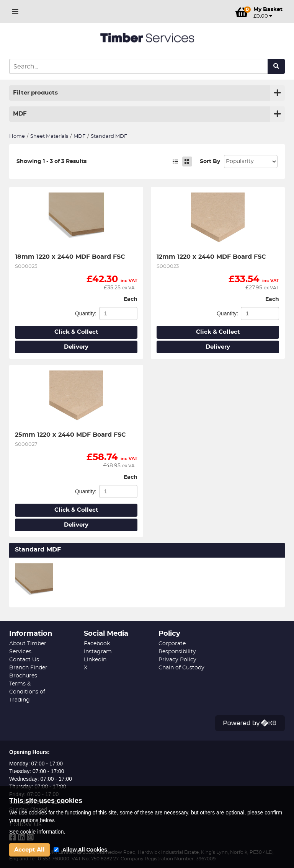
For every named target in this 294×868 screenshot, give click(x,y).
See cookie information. (37, 832)
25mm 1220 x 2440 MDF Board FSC (70, 435)
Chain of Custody (181, 668)
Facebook (97, 644)
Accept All (29, 850)
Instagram (98, 652)
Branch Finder (28, 668)
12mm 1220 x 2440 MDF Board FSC (211, 257)
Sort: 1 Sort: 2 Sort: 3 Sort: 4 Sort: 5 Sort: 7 (251, 162)
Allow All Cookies (85, 850)
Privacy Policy (177, 660)
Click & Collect (76, 332)
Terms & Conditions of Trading (27, 692)
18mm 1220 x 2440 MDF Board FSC (70, 257)
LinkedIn (95, 660)
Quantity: (86, 313)
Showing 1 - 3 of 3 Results (51, 162)
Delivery (76, 347)
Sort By (210, 162)
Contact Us (24, 660)
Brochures (23, 676)
